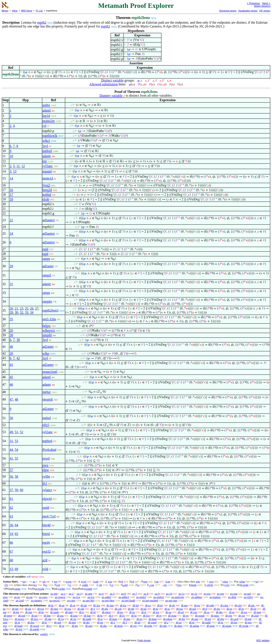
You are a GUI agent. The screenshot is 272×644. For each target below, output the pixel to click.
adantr (47, 156)
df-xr (17, 622)
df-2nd (255, 616)
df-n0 (137, 622)
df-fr (144, 612)
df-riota (172, 616)
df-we (156, 612)
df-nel (15, 609)
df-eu (197, 605)
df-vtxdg (244, 626)
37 (11, 490)
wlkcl (46, 141)
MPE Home (27, 11)
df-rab (81, 609)
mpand (47, 171)
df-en (139, 619)
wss (110, 581)
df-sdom (168, 619)
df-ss (167, 609)
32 (21, 312)
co (35, 585)
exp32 (47, 551)
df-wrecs (19, 619)
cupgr (17, 589)
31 (11, 284)
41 (11, 458)
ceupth (89, 589)
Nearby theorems (262, 6)
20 (11, 308)
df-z (166, 622)
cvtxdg (40, 589)
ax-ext (207, 594)
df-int (16, 612)
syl (45, 126)
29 (11, 266)
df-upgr (211, 626)
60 (21, 490)
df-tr (81, 612)
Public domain (144, 640)
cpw (145, 581)
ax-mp (54, 594)
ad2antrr (48, 266)
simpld (47, 335)
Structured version (228, 11)
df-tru (123, 605)
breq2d (47, 190)
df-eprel (106, 612)
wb (44, 581)
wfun (242, 581)
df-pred (8, 616)
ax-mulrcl (159, 597)
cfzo (179, 585)
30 (16, 312)
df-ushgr (194, 626)
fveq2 (46, 185)
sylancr (47, 490)
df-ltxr (31, 622)
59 (16, 490)
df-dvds (119, 626)
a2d (45, 560)
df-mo (184, 605)
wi (34, 581)
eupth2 (42, 22)
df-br (41, 612)
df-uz (179, 622)
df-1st (242, 616)
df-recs (34, 619)
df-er (100, 619)
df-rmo (54, 609)
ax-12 (194, 594)
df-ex (148, 605)
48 (16, 399)
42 (18, 358)
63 (11, 516)
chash (193, 585)
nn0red (47, 151)
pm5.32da (49, 319)
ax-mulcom (178, 597)
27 (37, 308)
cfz (165, 585)
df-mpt (69, 612)
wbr (198, 581)
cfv (6, 585)
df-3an (110, 605)
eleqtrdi (48, 399)
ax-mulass (215, 597)
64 (16, 525)
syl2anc (48, 432)
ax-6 (124, 594)
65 (16, 534)
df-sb (172, 605)
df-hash (19, 626)
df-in (155, 609)
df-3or (97, 605)
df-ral (28, 609)
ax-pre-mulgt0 (150, 600)
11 (18, 166)
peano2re (49, 121)
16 (11, 190)
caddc (85, 585)
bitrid (46, 534)
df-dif (131, 609)
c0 (122, 581)
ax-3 (79, 594)
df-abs (103, 626)
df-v (93, 609)
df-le (44, 622)
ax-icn (91, 597)
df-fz (220, 622)
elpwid (47, 499)
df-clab (210, 605)
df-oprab (200, 616)
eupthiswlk (50, 136)
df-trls (19, 629)
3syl (45, 146)
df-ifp (84, 605)
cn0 (126, 585)
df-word (34, 626)
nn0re (46, 105)
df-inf (208, 619)
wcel (84, 581)
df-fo (134, 616)
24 (11, 234)
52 (21, 432)
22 (11, 220)
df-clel (238, 605)
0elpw (47, 326)
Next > (266, 3)
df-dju (221, 619)
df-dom (153, 619)
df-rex (41, 609)
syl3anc (48, 166)
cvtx (227, 585)
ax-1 (63, 594)
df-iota (74, 616)
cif (133, 581)
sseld (46, 508)
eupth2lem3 (51, 310)
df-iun (29, 612)
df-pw (217, 609)
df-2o (73, 619)
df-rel (181, 612)
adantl (47, 110)
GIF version (265, 11)
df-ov (186, 616)
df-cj (49, 626)
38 (11, 335)
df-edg (163, 626)
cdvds (210, 585)
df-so (132, 612)
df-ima (257, 612)
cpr (157, 581)
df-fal (136, 605)
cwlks (62, 589)
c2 (112, 585)
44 (11, 450)
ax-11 (182, 594)
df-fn (100, 616)
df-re (62, 626)
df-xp (168, 612)
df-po (120, 612)
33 (27, 312)
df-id (93, 612)
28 (11, 312)
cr (46, 585)
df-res (244, 612)
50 (11, 418)
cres (211, 581)
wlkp (46, 353)
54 (16, 450)
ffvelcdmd (49, 450)
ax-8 (146, 594)
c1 (70, 585)
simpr (46, 259)
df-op (253, 609)
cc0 (58, 585)
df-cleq (224, 605)
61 (11, 499)
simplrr (47, 301)
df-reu (68, 609)
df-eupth (34, 629)
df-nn (100, 622)
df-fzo (234, 622)
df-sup (195, 619)
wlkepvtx (49, 330)
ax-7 (135, 594)
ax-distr (232, 597)
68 (11, 560)
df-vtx (133, 626)
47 (11, 399)
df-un (143, 609)
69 (16, 569)
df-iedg (148, 626)
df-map (113, 619)
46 (11, 385)
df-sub (58, 622)
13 (15, 171)
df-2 (113, 622)
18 (11, 199)
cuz (152, 585)
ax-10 (169, 594)
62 (11, 508)
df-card (234, 619)
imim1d (48, 178)
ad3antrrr (49, 220)
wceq (69, 581)
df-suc (60, 616)
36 (11, 525)
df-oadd (87, 619)
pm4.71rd (49, 516)
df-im (75, 626)
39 (18, 340)
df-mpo (215, 616)
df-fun (87, 616)
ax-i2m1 (248, 597)
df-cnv (194, 612)
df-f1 (122, 616)
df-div (86, 622)
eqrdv (46, 543)
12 (23, 166)
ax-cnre (71, 600)
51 (16, 432)
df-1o (61, 619)
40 (11, 347)
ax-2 (71, 594)
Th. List (39, 11)
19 (11, 534)
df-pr (241, 609)
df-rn (232, 612)
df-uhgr (178, 626)
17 (11, 195)
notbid (47, 195)
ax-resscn (60, 597)
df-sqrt (89, 626)
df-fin (182, 619)
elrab (46, 199)
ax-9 (157, 594)
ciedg (245, 585)
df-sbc (105, 609)
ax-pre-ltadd (128, 600)
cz (138, 585)
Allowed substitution (103, 84)
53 (16, 441)
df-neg (72, 622)
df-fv (159, 616)
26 (32, 308)
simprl (47, 275)
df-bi (51, 605)
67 (11, 551)
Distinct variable (112, 80)
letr (45, 161)
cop (168, 581)
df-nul (193, 609)
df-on (34, 616)
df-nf (160, 605)
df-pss (180, 609)
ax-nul (247, 594)
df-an (62, 605)
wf (257, 581)
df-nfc (251, 605)
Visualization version (248, 11)
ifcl (45, 483)
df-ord (22, 616)
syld (45, 569)
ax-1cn (76, 597)
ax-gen (89, 594)
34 (32, 312)
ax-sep (234, 594)
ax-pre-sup (171, 600)
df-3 (125, 622)
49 (11, 432)
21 (16, 308)
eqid (45, 249)
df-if (205, 609)
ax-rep (220, 594)
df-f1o (147, 616)
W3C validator (263, 640)
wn (24, 581)
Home (15, 11)
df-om (229, 616)
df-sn (229, 609)
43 (11, 365)
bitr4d (47, 525)
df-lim (47, 616)
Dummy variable (111, 96)
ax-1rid (20, 600)
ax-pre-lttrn (108, 600)
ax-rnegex (37, 600)
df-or (72, 605)
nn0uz (47, 392)
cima (225, 581)
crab (96, 581)
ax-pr (17, 597)
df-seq (248, 622)
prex (45, 465)
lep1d (46, 116)
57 (11, 470)
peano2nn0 (50, 372)
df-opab (54, 612)
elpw (46, 470)
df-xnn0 (152, 622)
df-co (207, 612)
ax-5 (112, 594)
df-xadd (206, 622)
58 (16, 477)
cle (100, 585)
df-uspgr (227, 626)
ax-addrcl (124, 597)
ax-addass (197, 597)
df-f (111, 616)
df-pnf (248, 619)
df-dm (219, 612)
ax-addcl (106, 597)
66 (11, 543)
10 (11, 156)
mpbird (47, 441)
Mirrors (5, 11)
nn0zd (47, 418)
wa (56, 581)
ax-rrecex (55, 600)
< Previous (253, 3)
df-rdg (48, 619)
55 (16, 458)
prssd (46, 458)
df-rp (192, 622)
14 (11, 178)
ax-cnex (43, 597)
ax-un (29, 597)
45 (11, 377)
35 (11, 319)
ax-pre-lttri (88, 600)
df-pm (127, 619)
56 (11, 477)
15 (11, 569)
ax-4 (101, 594)
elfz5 (46, 425)
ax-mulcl (141, 597)
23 (21, 308)
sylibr (46, 477)
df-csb (118, 609)
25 (27, 308)
